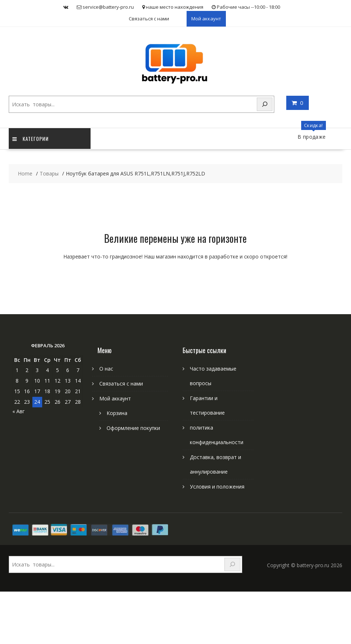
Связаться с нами (149, 19)
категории (31, 139)
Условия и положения (217, 487)
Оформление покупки (133, 428)
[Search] (265, 104)
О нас (106, 369)
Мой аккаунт (206, 19)
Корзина (117, 413)
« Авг (19, 411)
